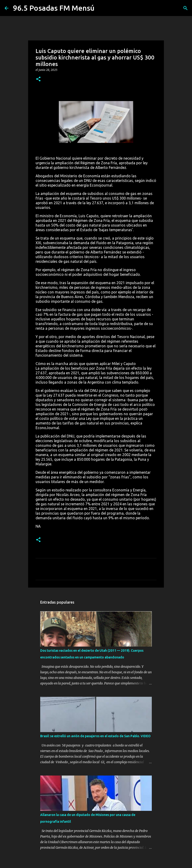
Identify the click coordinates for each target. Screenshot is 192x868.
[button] (38, 79)
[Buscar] (185, 8)
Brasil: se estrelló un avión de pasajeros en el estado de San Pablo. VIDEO (95, 736)
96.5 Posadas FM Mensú (54, 8)
